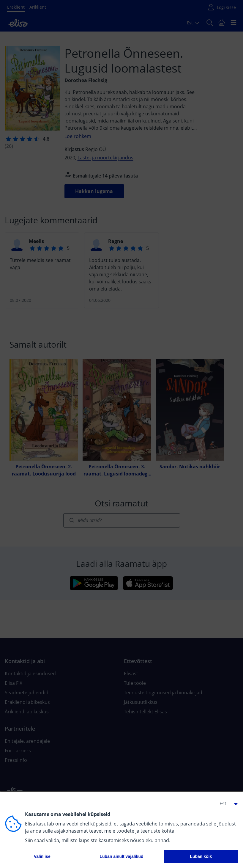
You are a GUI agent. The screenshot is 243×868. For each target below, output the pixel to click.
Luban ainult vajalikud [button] (121, 856)
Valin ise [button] (42, 856)
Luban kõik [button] (201, 856)
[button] (226, 803)
